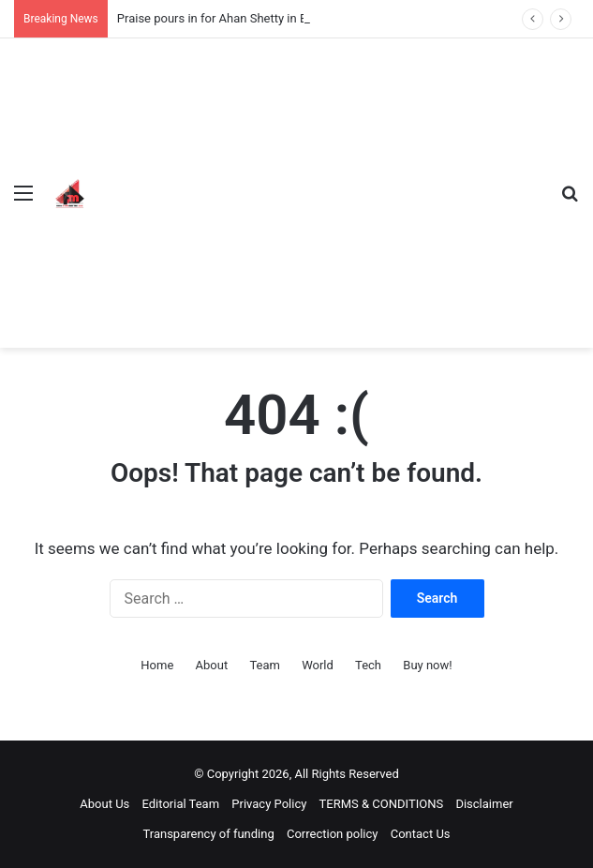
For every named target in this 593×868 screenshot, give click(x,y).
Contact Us (421, 834)
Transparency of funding (208, 834)
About (212, 665)
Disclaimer (484, 804)
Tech (368, 665)
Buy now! (427, 665)
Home (157, 665)
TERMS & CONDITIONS (382, 804)
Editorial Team (181, 804)
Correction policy (333, 834)
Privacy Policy (269, 804)
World (318, 665)
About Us (104, 804)
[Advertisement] (319, 179)
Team (265, 665)
